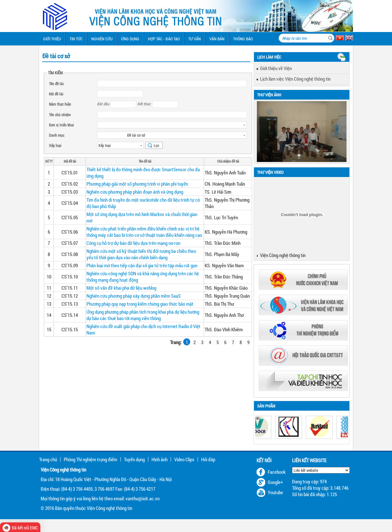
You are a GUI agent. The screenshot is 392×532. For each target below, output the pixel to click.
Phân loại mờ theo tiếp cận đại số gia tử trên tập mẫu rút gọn (142, 265)
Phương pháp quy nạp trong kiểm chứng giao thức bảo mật (140, 304)
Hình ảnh (159, 459)
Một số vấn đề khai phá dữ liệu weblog (121, 288)
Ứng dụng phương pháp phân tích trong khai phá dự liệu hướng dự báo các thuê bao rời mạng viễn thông (143, 315)
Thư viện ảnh (269, 95)
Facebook (277, 472)
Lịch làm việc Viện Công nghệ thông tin (295, 79)
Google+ (275, 482)
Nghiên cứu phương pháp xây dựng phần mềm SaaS (134, 296)
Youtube (275, 492)
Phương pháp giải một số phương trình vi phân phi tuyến (137, 184)
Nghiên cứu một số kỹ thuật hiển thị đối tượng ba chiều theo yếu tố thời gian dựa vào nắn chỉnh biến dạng (141, 254)
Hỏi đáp (208, 459)
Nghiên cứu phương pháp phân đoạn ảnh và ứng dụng (135, 192)
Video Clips (184, 459)
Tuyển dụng (134, 459)
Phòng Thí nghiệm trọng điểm (90, 459)
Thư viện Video (270, 172)
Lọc (156, 145)
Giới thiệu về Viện (276, 68)
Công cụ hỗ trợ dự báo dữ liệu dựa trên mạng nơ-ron (133, 243)
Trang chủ (48, 459)
